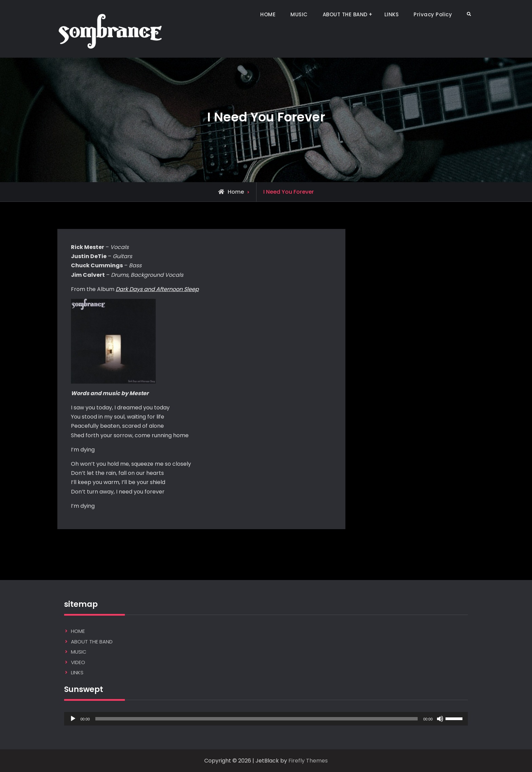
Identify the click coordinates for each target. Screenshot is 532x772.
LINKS (392, 14)
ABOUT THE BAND (345, 14)
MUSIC (299, 14)
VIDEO (78, 662)
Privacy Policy (433, 14)
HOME (268, 14)
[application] (266, 719)
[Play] (73, 719)
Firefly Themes (308, 761)
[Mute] (440, 719)
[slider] (257, 719)
